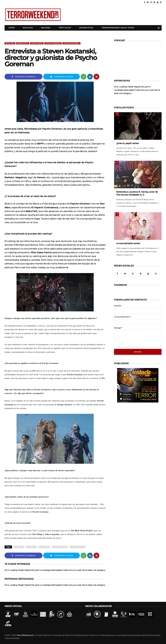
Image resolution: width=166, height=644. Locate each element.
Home (12, 28)
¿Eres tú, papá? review (128, 143)
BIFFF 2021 (10, 43)
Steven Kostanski (71, 43)
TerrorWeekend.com (25, 635)
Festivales (65, 28)
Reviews (46, 28)
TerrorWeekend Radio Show (118, 28)
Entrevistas (86, 28)
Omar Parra (37, 43)
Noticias (28, 28)
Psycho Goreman (53, 43)
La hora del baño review (128, 243)
